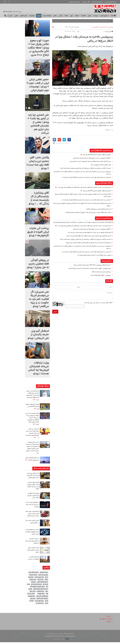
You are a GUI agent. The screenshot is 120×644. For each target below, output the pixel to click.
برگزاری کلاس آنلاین (42, 600)
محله (66, 16)
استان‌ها (32, 16)
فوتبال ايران (94, 27)
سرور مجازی (33, 581)
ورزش (39, 16)
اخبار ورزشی (102, 27)
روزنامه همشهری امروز (110, 2)
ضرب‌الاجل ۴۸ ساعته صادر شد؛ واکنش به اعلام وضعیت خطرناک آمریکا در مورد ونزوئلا (86, 250)
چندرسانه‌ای (24, 16)
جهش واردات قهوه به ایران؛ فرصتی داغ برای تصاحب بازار (33, 495)
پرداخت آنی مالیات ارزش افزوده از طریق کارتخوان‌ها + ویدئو (38, 232)
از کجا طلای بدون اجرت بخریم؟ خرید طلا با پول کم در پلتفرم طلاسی (32, 475)
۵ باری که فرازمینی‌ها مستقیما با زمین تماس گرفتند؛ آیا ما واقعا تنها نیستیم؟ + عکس (86, 243)
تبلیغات (109, 623)
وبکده (46, 581)
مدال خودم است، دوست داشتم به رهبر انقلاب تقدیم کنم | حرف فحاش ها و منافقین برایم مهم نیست (32, 395)
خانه (113, 16)
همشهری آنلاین (104, 9)
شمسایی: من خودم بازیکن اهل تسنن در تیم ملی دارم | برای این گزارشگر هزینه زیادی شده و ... (83, 177)
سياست (96, 16)
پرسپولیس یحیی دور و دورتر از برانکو (100, 279)
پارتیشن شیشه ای (36, 586)
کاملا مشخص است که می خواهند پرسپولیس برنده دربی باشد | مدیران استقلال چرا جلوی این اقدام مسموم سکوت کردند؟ (32, 419)
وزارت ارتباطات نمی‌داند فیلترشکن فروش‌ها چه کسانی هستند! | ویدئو (38, 368)
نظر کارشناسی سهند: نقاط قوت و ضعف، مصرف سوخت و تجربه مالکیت (32, 515)
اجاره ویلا (31, 579)
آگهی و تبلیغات (86, 2)
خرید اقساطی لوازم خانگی (40, 591)
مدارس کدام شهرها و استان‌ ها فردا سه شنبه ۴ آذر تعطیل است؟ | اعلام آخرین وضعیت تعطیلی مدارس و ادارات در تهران (32, 448)
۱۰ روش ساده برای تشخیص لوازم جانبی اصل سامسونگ (33, 543)
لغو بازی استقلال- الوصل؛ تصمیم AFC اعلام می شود (95, 155)
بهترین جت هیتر (43, 577)
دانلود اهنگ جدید (33, 574)
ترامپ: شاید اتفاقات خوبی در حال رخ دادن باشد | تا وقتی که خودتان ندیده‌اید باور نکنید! (85, 215)
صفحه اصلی (110, 27)
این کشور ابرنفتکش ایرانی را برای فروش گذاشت (97, 211)
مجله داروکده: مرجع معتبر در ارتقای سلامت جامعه (32, 552)
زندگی (61, 16)
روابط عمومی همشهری (74, 2)
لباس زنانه (40, 581)
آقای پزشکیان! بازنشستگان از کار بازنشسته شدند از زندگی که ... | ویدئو (39, 198)
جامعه (77, 16)
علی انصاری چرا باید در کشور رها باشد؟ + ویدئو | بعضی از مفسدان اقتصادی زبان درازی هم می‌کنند (38, 124)
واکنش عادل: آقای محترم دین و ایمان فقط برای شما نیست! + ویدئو (38, 163)
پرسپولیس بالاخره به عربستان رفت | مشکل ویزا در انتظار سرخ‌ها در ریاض (84, 39)
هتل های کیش (39, 603)
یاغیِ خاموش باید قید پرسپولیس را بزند (99, 165)
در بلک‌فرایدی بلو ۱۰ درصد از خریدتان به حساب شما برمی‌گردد (33, 504)
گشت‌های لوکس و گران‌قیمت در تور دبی (33, 560)
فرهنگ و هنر (47, 16)
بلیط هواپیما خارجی (42, 584)
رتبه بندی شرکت (39, 579)
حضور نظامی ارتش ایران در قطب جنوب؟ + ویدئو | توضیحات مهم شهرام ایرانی (38, 85)
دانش (55, 16)
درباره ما (108, 618)
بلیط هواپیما (40, 593)
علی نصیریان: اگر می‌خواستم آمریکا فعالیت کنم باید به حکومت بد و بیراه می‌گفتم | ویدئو (39, 299)
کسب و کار (9, 16)
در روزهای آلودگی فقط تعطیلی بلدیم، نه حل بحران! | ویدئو (38, 264)
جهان (89, 16)
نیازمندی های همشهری (97, 2)
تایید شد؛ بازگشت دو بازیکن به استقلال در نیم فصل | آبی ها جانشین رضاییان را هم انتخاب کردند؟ (82, 168)
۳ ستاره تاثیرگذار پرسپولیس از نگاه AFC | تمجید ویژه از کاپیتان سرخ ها (90, 272)
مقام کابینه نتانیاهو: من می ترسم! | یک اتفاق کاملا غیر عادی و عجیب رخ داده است (87, 240)
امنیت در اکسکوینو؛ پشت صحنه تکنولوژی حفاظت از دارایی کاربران (32, 534)
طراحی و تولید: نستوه (61, 641)
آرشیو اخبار (104, 16)
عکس (16, 16)
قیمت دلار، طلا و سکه (104, 621)
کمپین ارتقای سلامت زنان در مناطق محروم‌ (33, 523)
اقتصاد (83, 16)
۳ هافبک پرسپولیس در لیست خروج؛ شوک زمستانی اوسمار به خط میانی (90, 158)
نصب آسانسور (44, 574)
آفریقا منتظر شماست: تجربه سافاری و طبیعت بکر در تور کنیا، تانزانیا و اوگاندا (32, 486)
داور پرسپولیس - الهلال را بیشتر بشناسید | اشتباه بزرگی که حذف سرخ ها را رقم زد (87, 276)
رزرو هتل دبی (40, 605)
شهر (71, 16)
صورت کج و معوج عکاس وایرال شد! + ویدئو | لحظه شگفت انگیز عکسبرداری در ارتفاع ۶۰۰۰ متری (38, 48)
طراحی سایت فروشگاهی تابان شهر (38, 597)
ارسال (55, 319)
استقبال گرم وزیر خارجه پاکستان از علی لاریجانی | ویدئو (38, 335)
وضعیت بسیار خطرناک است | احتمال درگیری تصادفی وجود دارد (93, 262)
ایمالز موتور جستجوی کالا (37, 588)
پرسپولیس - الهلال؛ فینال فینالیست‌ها (100, 282)
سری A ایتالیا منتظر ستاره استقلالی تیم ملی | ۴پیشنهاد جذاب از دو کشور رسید (88, 161)
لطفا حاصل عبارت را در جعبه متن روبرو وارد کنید (99, 310)
